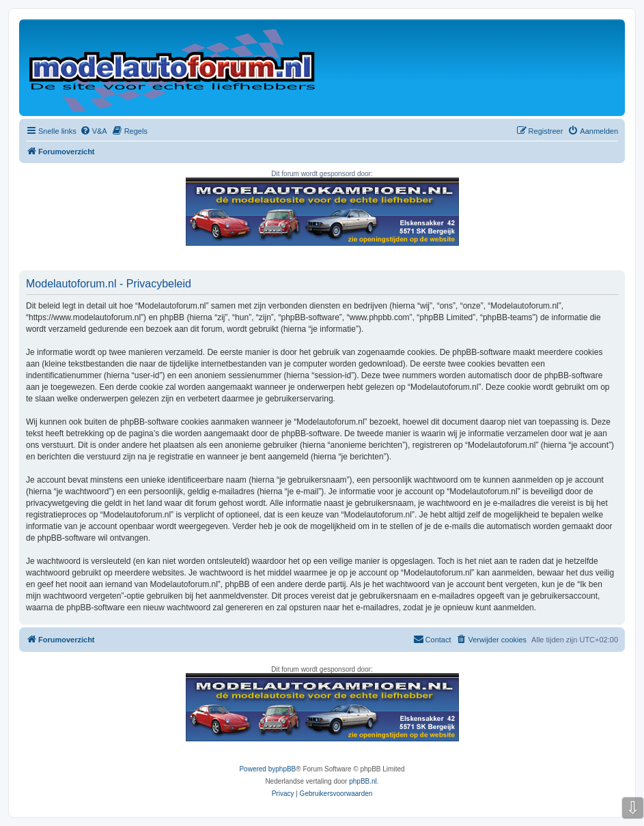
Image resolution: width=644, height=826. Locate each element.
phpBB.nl (363, 781)
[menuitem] (94, 131)
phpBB (285, 769)
